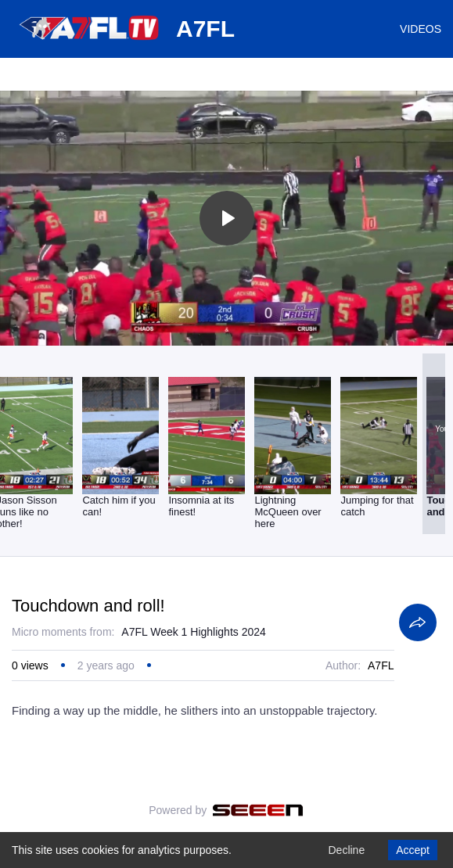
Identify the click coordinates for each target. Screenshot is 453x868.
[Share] (418, 622)
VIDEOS (421, 29)
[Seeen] (258, 810)
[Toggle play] (227, 218)
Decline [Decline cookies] (346, 850)
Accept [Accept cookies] (413, 850)
